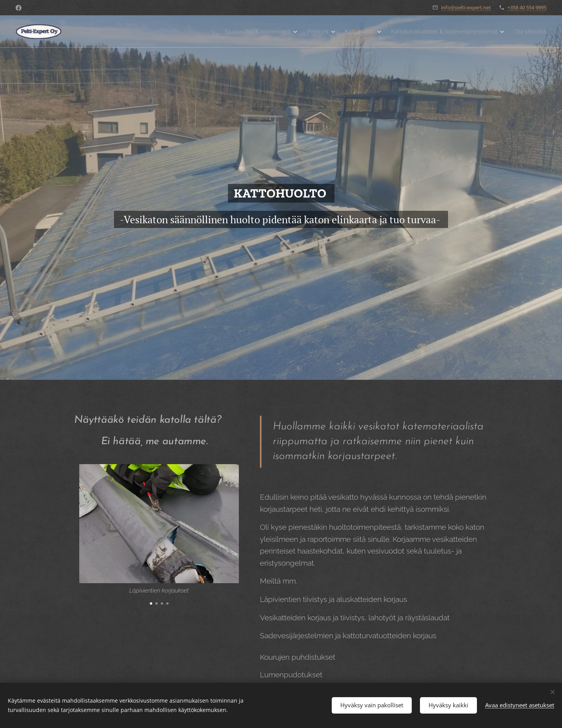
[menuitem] (207, 32)
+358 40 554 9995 (527, 7)
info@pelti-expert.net (466, 7)
